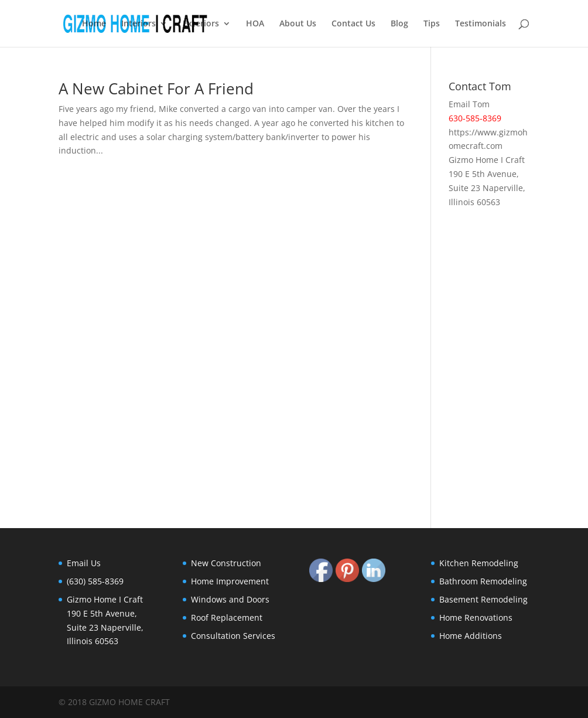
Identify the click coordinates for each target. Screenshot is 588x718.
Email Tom (469, 104)
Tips (432, 24)
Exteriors (201, 24)
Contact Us (353, 24)
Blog (399, 24)
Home (94, 24)
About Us (298, 24)
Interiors (139, 24)
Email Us (84, 563)
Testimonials (481, 24)
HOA (255, 24)
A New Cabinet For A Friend (156, 89)
